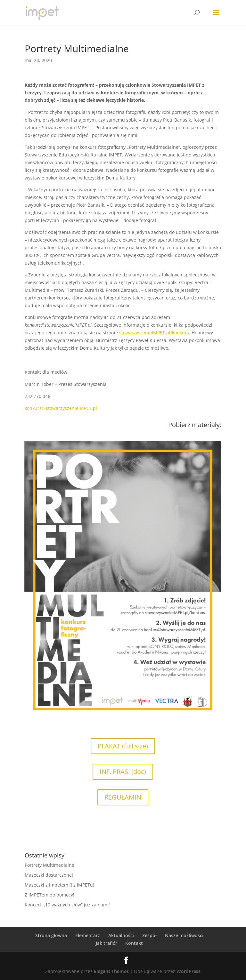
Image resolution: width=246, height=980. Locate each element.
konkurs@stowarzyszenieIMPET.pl (61, 408)
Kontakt (134, 943)
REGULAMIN (123, 797)
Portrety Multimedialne (49, 865)
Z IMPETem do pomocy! (49, 895)
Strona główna (51, 935)
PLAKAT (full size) (123, 746)
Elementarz (88, 935)
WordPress (189, 971)
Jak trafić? (106, 943)
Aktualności (121, 935)
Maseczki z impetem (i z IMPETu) (59, 885)
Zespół (149, 935)
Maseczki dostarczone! (49, 875)
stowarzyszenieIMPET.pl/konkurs (154, 333)
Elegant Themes (111, 971)
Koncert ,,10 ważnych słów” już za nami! (67, 905)
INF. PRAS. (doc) (123, 772)
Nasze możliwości (184, 935)
